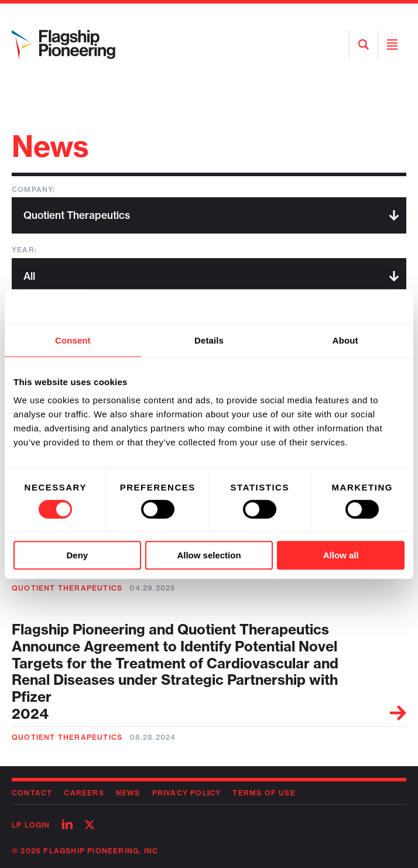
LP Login (31, 825)
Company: (34, 189)
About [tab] (345, 340)
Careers (84, 793)
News (128, 793)
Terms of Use (264, 793)
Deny (77, 555)
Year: (24, 250)
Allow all (341, 555)
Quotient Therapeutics (67, 588)
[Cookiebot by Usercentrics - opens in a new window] (353, 307)
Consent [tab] (73, 340)
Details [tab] (209, 340)
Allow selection (209, 555)
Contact (32, 793)
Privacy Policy (187, 793)
